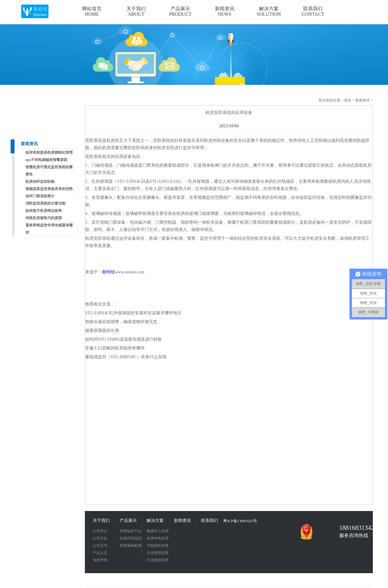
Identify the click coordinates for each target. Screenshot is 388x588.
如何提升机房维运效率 (44, 211)
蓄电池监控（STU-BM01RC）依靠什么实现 (126, 357)
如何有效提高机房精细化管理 (49, 152)
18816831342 (355, 528)
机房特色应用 (158, 538)
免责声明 (100, 560)
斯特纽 (109, 272)
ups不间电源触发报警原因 (46, 160)
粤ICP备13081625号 (240, 521)
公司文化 (100, 538)
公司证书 (100, 546)
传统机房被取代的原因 (44, 218)
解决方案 (155, 521)
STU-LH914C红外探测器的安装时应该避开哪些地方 (133, 313)
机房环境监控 (131, 538)
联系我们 (209, 521)
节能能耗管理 (158, 546)
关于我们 (101, 521)
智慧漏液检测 (131, 546)
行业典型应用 (158, 560)
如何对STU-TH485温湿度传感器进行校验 (124, 339)
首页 (348, 100)
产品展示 (128, 521)
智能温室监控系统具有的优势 (49, 189)
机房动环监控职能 (40, 182)
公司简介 (100, 531)
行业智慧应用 (158, 553)
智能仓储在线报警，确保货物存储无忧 (121, 322)
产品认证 (100, 553)
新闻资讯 (29, 144)
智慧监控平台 (131, 531)
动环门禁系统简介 (40, 196)
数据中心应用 (158, 531)
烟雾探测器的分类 (102, 331)
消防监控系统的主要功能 (45, 203)
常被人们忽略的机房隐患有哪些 (115, 348)
